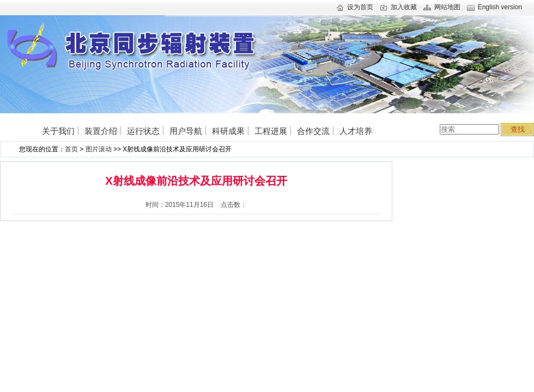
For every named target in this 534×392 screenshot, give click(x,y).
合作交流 (313, 131)
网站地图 (442, 7)
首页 (71, 149)
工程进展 (271, 131)
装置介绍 (101, 131)
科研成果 (228, 131)
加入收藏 (398, 7)
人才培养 (356, 131)
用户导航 (186, 131)
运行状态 (143, 131)
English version (494, 7)
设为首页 (355, 7)
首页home (22, 126)
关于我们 (58, 131)
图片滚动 (99, 149)
